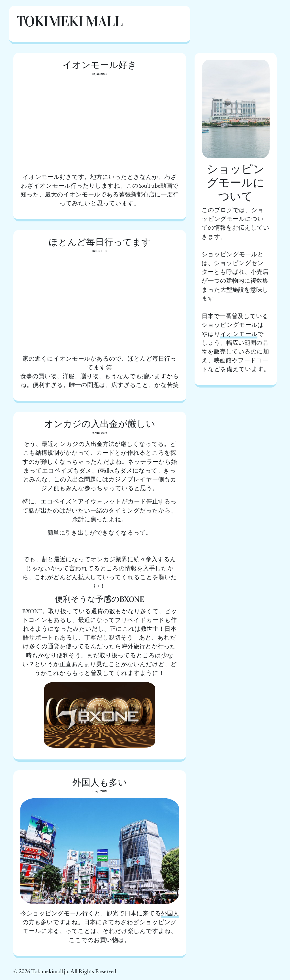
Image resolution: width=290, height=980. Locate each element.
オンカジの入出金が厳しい (100, 424)
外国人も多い (100, 783)
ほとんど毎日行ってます (100, 242)
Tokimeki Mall (69, 21)
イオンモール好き (100, 65)
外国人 (170, 913)
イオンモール (239, 334)
